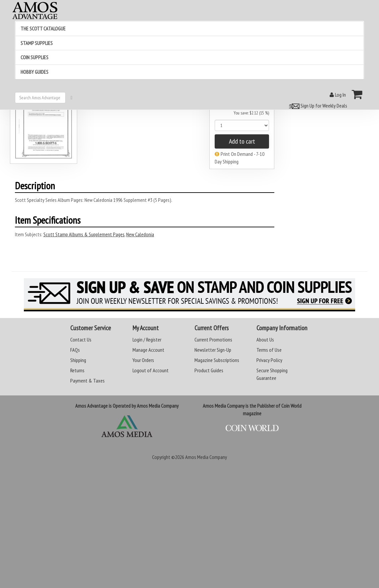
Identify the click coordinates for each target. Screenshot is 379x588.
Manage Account (148, 350)
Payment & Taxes (87, 381)
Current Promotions (213, 339)
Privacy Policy (269, 360)
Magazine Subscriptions (217, 360)
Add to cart (242, 141)
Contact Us (81, 339)
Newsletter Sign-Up (213, 350)
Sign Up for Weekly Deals (317, 106)
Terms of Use (269, 350)
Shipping (78, 360)
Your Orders (143, 360)
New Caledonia (140, 234)
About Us (265, 339)
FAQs (75, 350)
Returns (77, 370)
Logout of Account (151, 370)
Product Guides (209, 370)
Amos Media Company (206, 457)
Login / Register (147, 339)
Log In (338, 95)
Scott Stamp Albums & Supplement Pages (84, 234)
